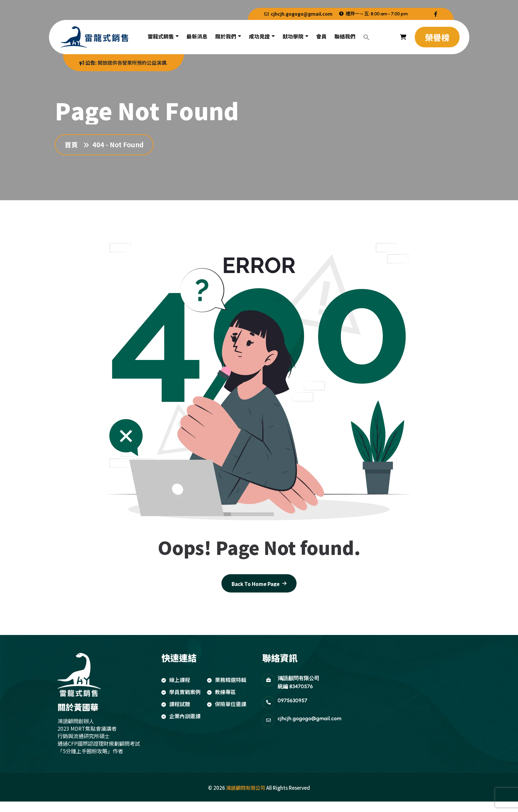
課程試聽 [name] (176, 704)
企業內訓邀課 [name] (181, 716)
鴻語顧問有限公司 (246, 788)
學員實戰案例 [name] (181, 692)
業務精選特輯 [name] (227, 680)
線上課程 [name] (176, 680)
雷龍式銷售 (161, 36)
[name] (436, 14)
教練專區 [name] (221, 692)
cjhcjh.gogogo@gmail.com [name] (298, 14)
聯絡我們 (345, 36)
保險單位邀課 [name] (227, 704)
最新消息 (197, 36)
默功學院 (293, 36)
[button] (366, 37)
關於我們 (226, 36)
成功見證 (259, 36)
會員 (321, 36)
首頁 (73, 145)
